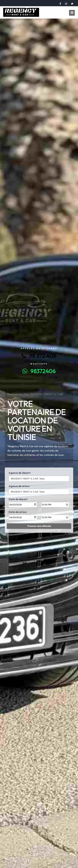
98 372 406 (39, 356)
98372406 (39, 371)
